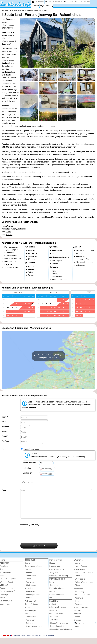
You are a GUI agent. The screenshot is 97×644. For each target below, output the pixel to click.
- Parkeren (53, 591)
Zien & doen (74, 2)
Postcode (5, 427)
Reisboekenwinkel (57, 600)
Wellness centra (31, 607)
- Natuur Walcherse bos (84, 588)
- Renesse (53, 616)
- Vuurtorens (30, 588)
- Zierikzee (53, 626)
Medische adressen (57, 594)
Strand (66, 2)
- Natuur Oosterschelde (59, 629)
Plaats (4, 432)
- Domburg (78, 581)
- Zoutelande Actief (57, 575)
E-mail (9, 232)
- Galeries (29, 578)
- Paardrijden (30, 626)
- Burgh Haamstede (57, 632)
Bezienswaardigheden (34, 572)
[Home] (33, 2)
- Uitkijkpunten (31, 591)
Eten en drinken (56, 566)
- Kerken (28, 585)
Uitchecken (28, 473)
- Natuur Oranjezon (82, 572)
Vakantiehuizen (6, 607)
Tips (2, 575)
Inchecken (28, 468)
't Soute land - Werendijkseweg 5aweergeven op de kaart (49, 356)
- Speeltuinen (30, 597)
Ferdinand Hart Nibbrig (59, 581)
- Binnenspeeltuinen (33, 600)
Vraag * (5, 490)
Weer (48, 6)
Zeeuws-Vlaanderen (82, 600)
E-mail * (5, 436)
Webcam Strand (6, 588)
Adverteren (79, 619)
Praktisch (35, 6)
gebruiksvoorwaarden (19, 641)
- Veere (77, 569)
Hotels (3, 603)
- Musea (28, 575)
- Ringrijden (54, 578)
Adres (4, 422)
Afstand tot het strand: (85, 251)
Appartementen (6, 594)
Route (52, 588)
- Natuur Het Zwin (81, 613)
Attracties (29, 594)
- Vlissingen (79, 594)
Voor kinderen (6, 578)
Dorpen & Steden (32, 610)
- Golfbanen (29, 629)
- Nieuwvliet (79, 604)
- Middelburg (79, 597)
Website (9, 235)
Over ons (78, 626)
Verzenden (39, 551)
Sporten (28, 619)
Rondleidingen (31, 616)
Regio (42, 6)
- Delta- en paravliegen (34, 632)
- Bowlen (28, 604)
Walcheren (78, 566)
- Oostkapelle (79, 575)
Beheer (77, 623)
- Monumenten (31, 581)
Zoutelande (40, 2)
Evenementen (85, 2)
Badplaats (4, 572)
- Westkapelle (80, 585)
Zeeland (53, 610)
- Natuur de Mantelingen (84, 578)
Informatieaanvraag (31, 449)
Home (2, 566)
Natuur (28, 613)
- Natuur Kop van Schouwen (60, 635)
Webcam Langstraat (8, 585)
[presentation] (40, 540)
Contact (77, 632)
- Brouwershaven (56, 619)
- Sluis (77, 607)
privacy (29, 641)
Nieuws (52, 604)
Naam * (5, 417)
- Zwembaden (30, 623)
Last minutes (5, 610)
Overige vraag (28, 482)
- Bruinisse (54, 622)
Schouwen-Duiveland (58, 613)
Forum (52, 597)
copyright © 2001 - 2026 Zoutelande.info (43, 641)
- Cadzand (78, 610)
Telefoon (5, 441)
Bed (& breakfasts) (8, 597)
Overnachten (58, 2)
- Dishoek (78, 591)
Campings (4, 600)
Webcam (48, 2)
